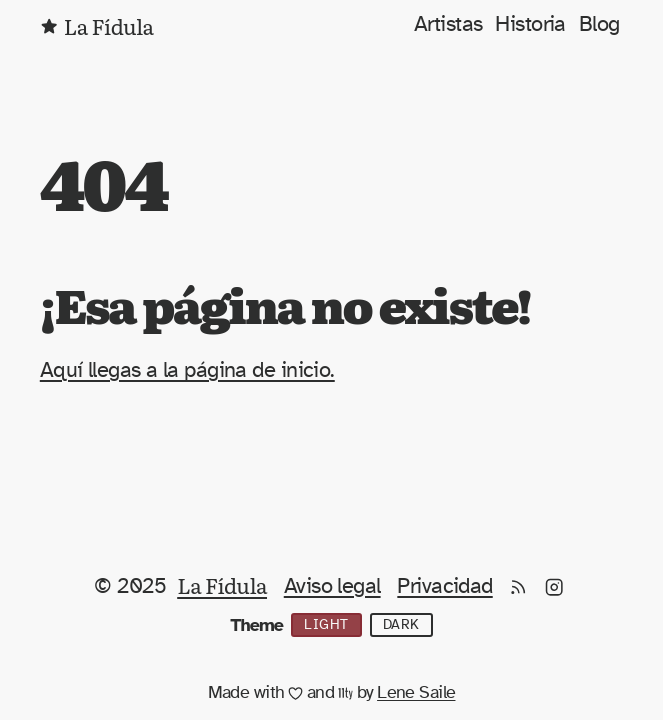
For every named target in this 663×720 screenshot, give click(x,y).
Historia (530, 24)
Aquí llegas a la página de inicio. (187, 370)
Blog (599, 24)
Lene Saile (416, 693)
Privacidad (444, 586)
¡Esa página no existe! (285, 303)
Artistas (448, 24)
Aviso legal (332, 586)
